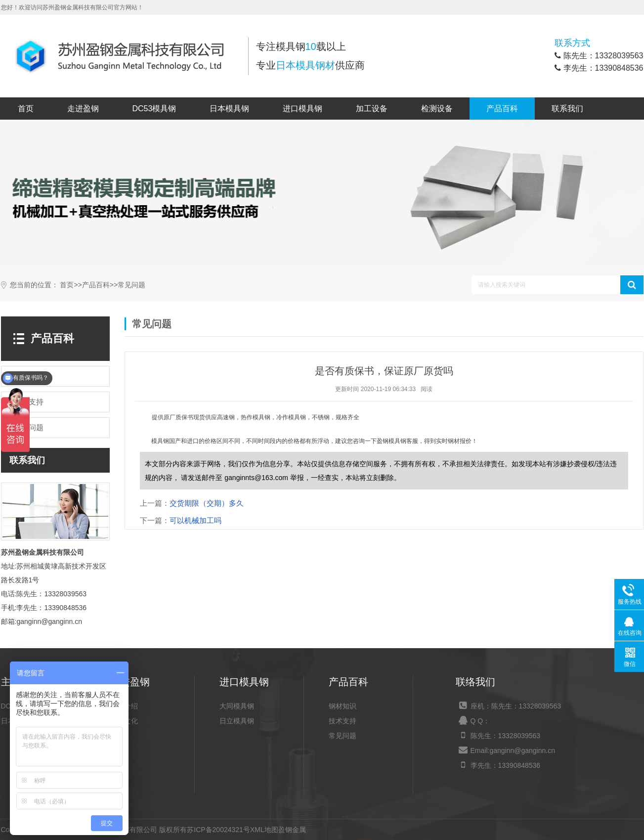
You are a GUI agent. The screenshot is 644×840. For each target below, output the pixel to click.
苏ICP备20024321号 (218, 830)
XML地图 (264, 830)
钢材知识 (343, 706)
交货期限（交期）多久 (207, 503)
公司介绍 (124, 706)
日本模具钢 (229, 109)
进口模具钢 (302, 109)
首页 (26, 109)
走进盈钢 (83, 109)
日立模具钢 (237, 721)
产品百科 (502, 109)
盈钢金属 (292, 830)
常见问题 (131, 285)
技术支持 (343, 721)
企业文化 (124, 721)
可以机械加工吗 (195, 520)
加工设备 (372, 109)
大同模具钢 (237, 706)
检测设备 (437, 109)
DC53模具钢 (154, 109)
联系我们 (567, 109)
